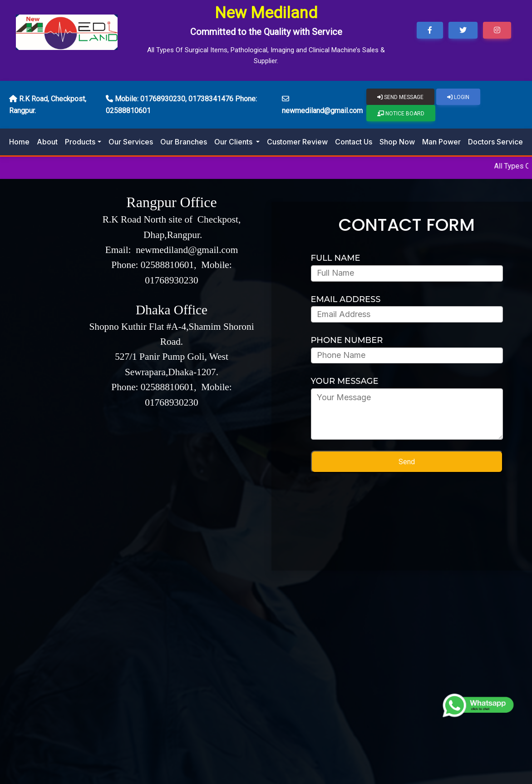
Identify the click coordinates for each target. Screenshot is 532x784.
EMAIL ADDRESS (346, 299)
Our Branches (184, 142)
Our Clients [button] (234, 142)
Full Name (336, 258)
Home (19, 142)
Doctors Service (495, 142)
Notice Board (401, 114)
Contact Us (354, 142)
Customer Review (297, 142)
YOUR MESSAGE (345, 381)
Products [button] (80, 142)
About (47, 142)
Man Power (441, 142)
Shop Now (397, 142)
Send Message (400, 97)
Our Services (131, 142)
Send (407, 462)
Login (458, 97)
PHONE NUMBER (347, 340)
